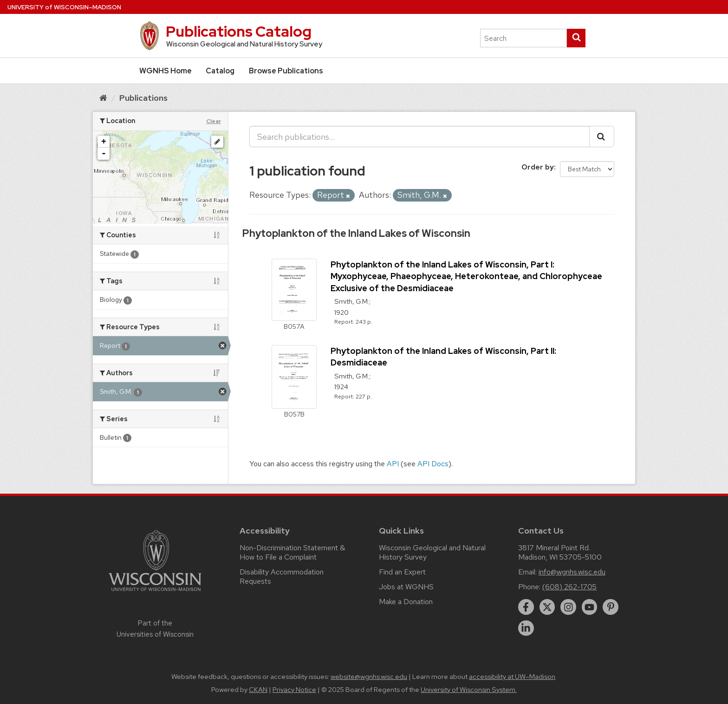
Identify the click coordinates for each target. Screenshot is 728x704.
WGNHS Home (166, 71)
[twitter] (547, 607)
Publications (143, 98)
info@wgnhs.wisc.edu (572, 572)
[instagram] (568, 607)
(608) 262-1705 (569, 587)
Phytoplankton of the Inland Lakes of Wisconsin (356, 233)
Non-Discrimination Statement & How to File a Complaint (292, 552)
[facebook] (526, 607)
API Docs (433, 464)
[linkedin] (526, 628)
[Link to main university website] (155, 593)
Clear (214, 121)
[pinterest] (611, 607)
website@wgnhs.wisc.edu (369, 677)
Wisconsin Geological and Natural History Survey (432, 552)
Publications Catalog (239, 31)
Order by (538, 167)
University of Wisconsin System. (469, 690)
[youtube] (590, 607)
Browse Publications (286, 71)
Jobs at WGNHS (406, 587)
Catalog (220, 71)
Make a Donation (406, 602)
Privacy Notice (294, 690)
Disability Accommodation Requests (282, 577)
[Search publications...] (419, 137)
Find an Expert (402, 572)
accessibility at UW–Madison (512, 677)
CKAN (258, 690)
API (393, 464)
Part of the (155, 629)
